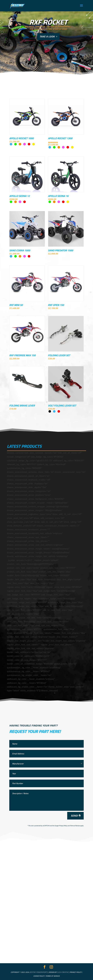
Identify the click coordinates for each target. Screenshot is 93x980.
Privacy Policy (63, 826)
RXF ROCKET (48, 22)
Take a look (47, 37)
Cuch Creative (63, 972)
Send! (75, 816)
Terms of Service (75, 826)
